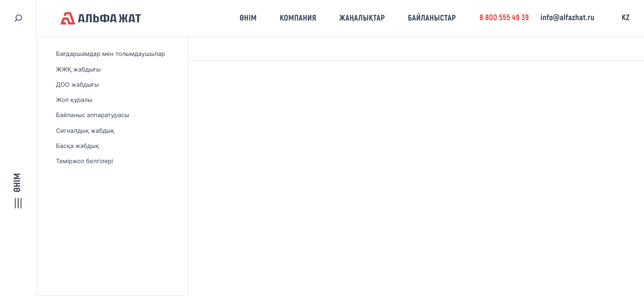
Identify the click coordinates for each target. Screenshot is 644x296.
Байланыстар (432, 18)
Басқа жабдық (77, 146)
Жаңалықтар (362, 18)
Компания (298, 18)
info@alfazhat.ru (567, 18)
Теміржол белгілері (84, 161)
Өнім (248, 18)
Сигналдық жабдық (85, 131)
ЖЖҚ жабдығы (78, 69)
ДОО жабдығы (77, 85)
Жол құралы (74, 100)
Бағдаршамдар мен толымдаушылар (110, 54)
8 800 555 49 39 (504, 18)
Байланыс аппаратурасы (92, 115)
